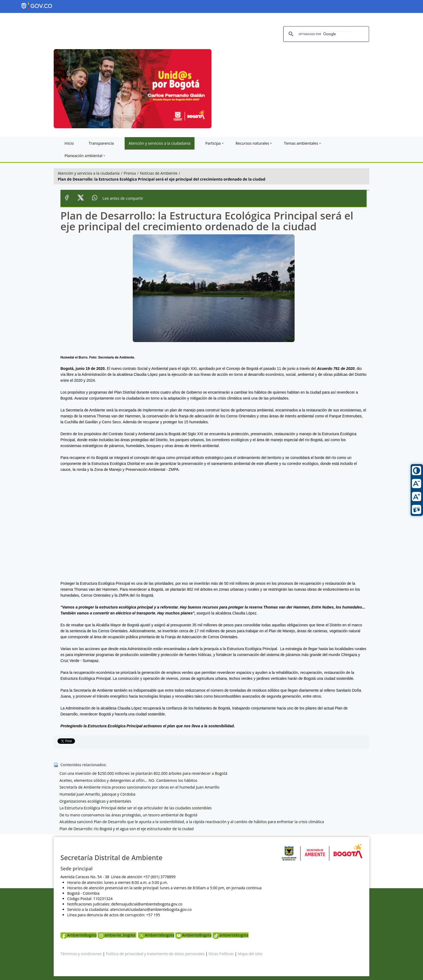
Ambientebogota (156, 935)
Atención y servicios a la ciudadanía (89, 173)
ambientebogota (231, 935)
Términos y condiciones (81, 954)
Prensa (130, 173)
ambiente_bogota (117, 935)
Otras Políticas (221, 954)
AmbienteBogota (79, 935)
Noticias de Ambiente (159, 173)
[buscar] (325, 34)
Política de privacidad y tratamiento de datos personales (155, 954)
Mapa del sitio (250, 954)
